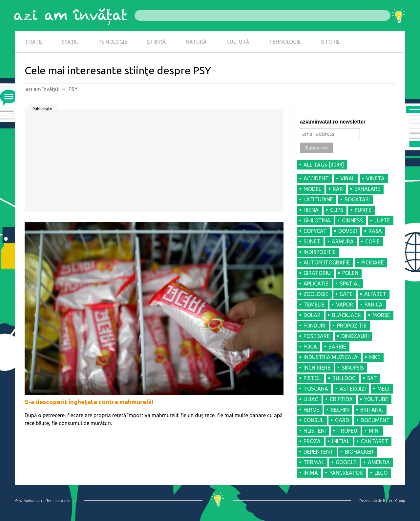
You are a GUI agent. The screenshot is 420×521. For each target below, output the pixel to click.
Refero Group (394, 501)
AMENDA (379, 462)
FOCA (310, 347)
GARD (342, 420)
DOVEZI (348, 231)
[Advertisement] (154, 163)
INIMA (311, 473)
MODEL (312, 189)
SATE (346, 294)
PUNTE (363, 210)
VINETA (375, 178)
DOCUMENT (375, 420)
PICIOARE (373, 262)
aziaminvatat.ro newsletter (333, 122)
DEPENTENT (318, 452)
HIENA (311, 210)
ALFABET (375, 294)
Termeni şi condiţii (61, 501)
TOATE (33, 42)
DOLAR (312, 315)
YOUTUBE (376, 399)
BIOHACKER (359, 452)
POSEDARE (317, 336)
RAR (338, 189)
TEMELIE (314, 305)
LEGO (381, 473)
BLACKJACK (346, 315)
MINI (374, 431)
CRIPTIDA (341, 399)
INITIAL (341, 441)
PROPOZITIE (352, 326)
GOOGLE (346, 462)
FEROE (311, 410)
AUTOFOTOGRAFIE (327, 262)
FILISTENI (315, 431)
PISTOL (312, 378)
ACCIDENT (316, 178)
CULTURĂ (238, 42)
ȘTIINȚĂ (157, 42)
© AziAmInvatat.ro (30, 501)
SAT (372, 378)
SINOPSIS (353, 368)
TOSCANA (316, 389)
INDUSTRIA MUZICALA (331, 357)
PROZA (312, 441)
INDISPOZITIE (320, 252)
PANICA (374, 305)
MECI (383, 389)
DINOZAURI (355, 336)
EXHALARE (367, 189)
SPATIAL (350, 283)
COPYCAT (315, 231)
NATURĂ (196, 42)
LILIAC (311, 399)
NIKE (375, 357)
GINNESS (352, 220)
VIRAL (347, 178)
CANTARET (375, 441)
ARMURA (343, 241)
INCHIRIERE (317, 368)
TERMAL (314, 462)
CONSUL (314, 420)
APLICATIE (316, 283)
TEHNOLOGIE (285, 42)
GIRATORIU (317, 273)
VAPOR (345, 305)
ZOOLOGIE (316, 294)
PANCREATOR (346, 473)
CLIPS (337, 210)
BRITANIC (372, 410)
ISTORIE (330, 42)
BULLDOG (344, 378)
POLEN (350, 273)
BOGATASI (357, 199)
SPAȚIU (70, 42)
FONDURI (315, 326)
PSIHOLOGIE (113, 42)
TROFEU (347, 431)
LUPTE (382, 220)
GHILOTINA (317, 220)
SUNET (312, 241)
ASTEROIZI (353, 389)
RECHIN (340, 410)
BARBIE (337, 347)
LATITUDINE (318, 199)
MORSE (381, 315)
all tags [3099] (324, 165)
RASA (375, 231)
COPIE (372, 241)
